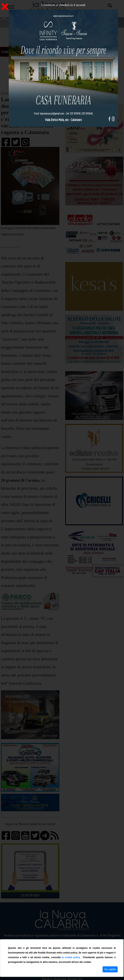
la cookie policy (71, 957)
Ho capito (110, 969)
